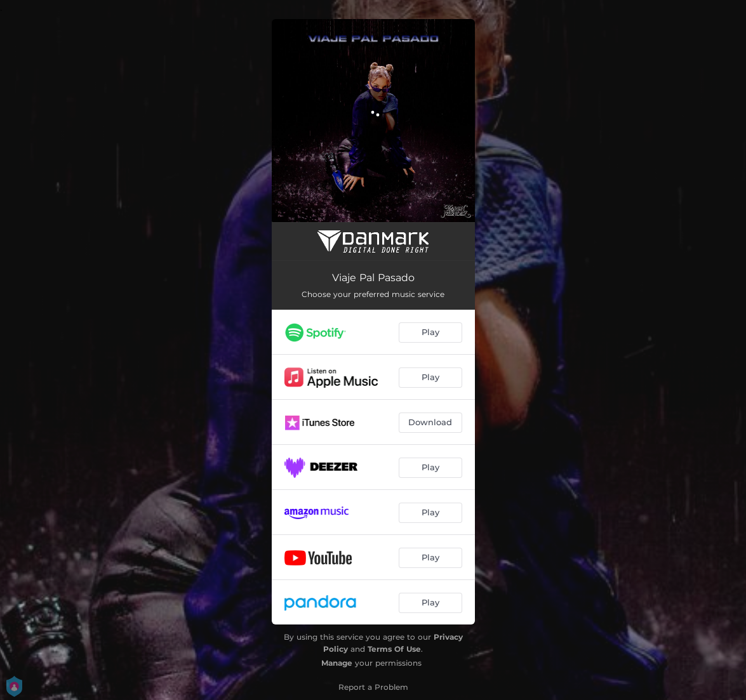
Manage (337, 663)
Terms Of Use (394, 649)
